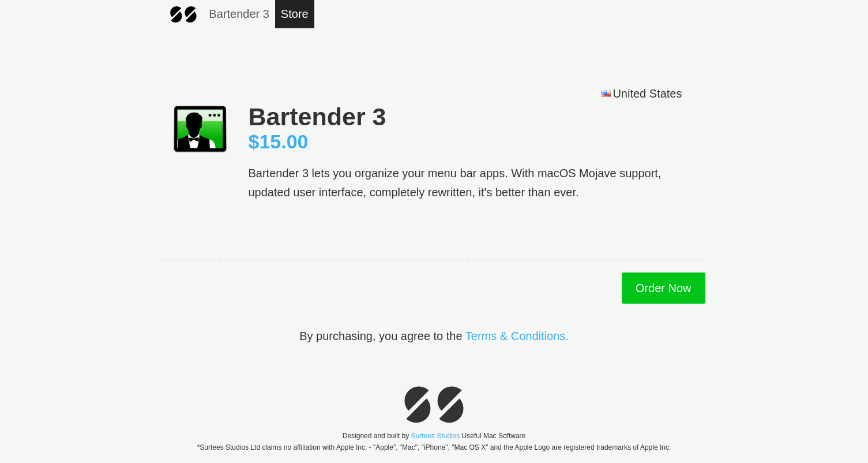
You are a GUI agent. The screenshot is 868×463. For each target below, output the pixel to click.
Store (295, 14)
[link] (674, 363)
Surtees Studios (435, 436)
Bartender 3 (239, 14)
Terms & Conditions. (517, 336)
